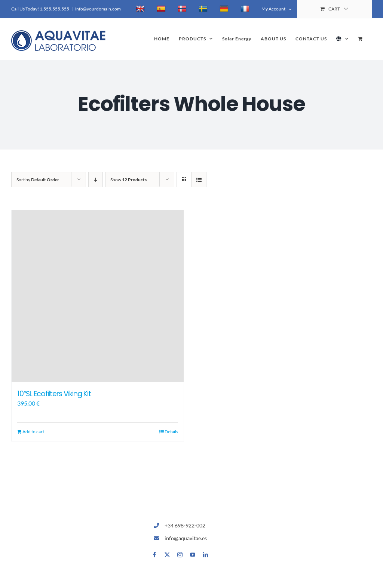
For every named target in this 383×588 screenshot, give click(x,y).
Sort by (38, 180)
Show (128, 180)
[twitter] (167, 555)
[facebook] (154, 555)
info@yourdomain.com (98, 9)
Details (171, 432)
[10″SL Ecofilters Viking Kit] (98, 296)
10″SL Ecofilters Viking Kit (54, 394)
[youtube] (193, 555)
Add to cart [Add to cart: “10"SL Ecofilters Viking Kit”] (33, 432)
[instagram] (180, 555)
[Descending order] (96, 180)
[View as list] (199, 180)
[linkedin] (205, 555)
